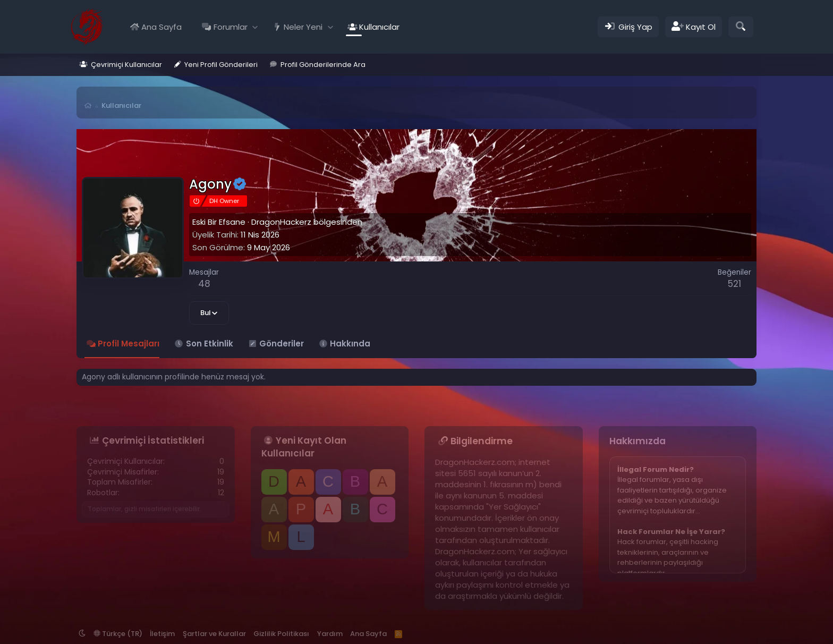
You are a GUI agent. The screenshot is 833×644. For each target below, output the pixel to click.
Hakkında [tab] (350, 344)
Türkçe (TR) (118, 634)
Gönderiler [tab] (282, 344)
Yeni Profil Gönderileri (221, 65)
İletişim (162, 634)
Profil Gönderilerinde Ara (323, 65)
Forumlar (231, 27)
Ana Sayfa (161, 27)
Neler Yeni (303, 27)
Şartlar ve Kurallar (214, 634)
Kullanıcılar (379, 27)
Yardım (330, 634)
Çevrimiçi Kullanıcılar (126, 65)
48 (204, 284)
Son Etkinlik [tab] (210, 344)
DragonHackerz (281, 222)
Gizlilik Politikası (281, 634)
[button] (255, 27)
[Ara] (741, 27)
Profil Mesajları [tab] (129, 344)
